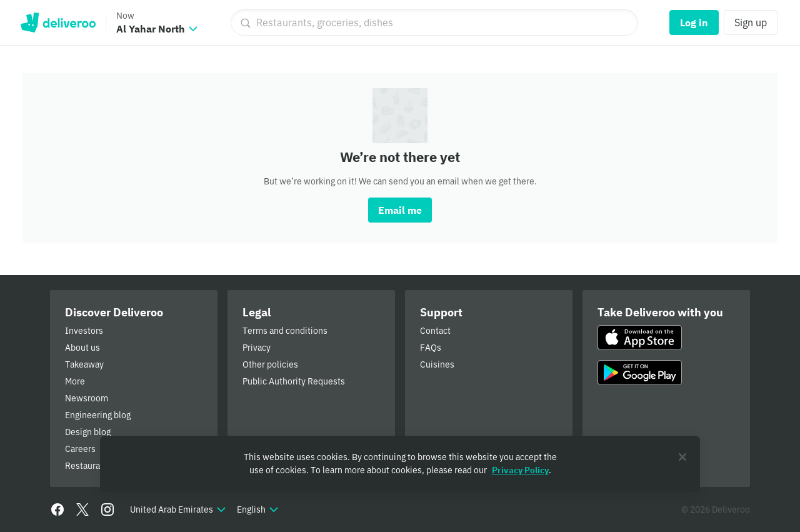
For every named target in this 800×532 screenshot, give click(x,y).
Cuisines (437, 364)
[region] (400, 464)
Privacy (257, 348)
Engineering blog (98, 415)
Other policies (270, 364)
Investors (84, 331)
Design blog (88, 432)
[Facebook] (57, 509)
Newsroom (87, 398)
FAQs (431, 348)
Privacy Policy (520, 470)
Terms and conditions (285, 331)
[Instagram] (107, 509)
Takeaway (84, 364)
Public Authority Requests (294, 381)
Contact (435, 331)
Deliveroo (58, 23)
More (75, 381)
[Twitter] (82, 509)
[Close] (682, 457)
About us (82, 348)
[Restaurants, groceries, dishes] (434, 23)
